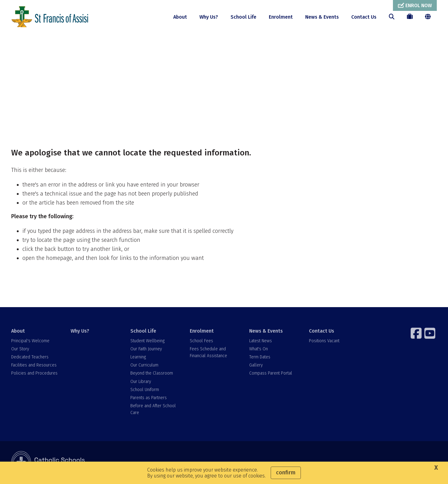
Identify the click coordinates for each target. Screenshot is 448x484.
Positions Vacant (324, 341)
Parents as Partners (149, 398)
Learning (138, 357)
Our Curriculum (144, 365)
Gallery (256, 365)
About (180, 17)
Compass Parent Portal (271, 373)
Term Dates (260, 357)
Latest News (261, 341)
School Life (243, 17)
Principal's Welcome (30, 341)
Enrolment (281, 17)
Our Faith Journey (146, 349)
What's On (259, 349)
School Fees (201, 341)
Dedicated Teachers (30, 357)
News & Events (322, 17)
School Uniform (145, 390)
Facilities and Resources (34, 365)
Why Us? (209, 17)
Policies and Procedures (34, 373)
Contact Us (364, 17)
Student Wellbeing (147, 341)
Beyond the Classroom (152, 373)
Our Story (20, 349)
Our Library (141, 382)
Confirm (286, 472)
